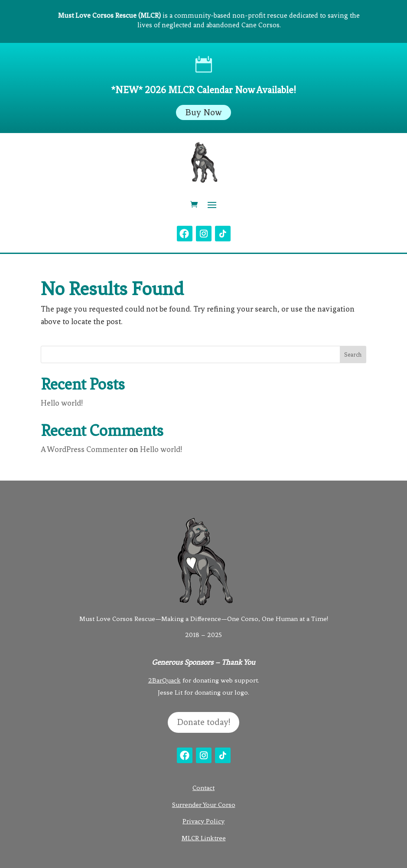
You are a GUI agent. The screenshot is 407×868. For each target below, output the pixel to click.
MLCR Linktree (204, 838)
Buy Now (203, 112)
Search (353, 355)
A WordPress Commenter (84, 449)
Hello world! (62, 403)
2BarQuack (164, 680)
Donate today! (203, 722)
